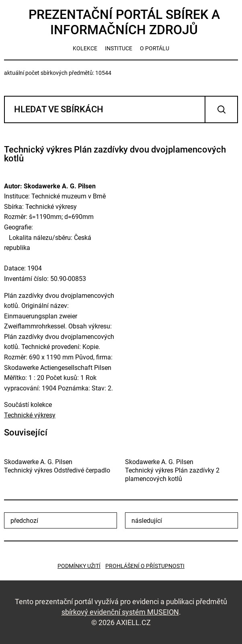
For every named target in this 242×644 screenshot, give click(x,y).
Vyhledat (221, 109)
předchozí (24, 521)
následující (147, 521)
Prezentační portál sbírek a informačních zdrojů (124, 22)
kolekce (85, 48)
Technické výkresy (30, 415)
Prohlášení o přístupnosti (145, 566)
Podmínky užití (79, 566)
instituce (119, 48)
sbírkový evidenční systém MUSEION (120, 612)
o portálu (155, 48)
